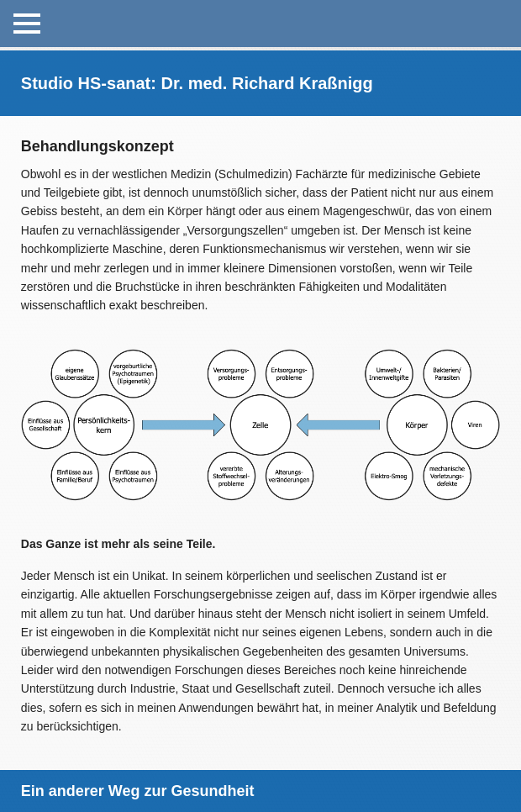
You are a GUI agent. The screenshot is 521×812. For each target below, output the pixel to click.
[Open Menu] (27, 24)
